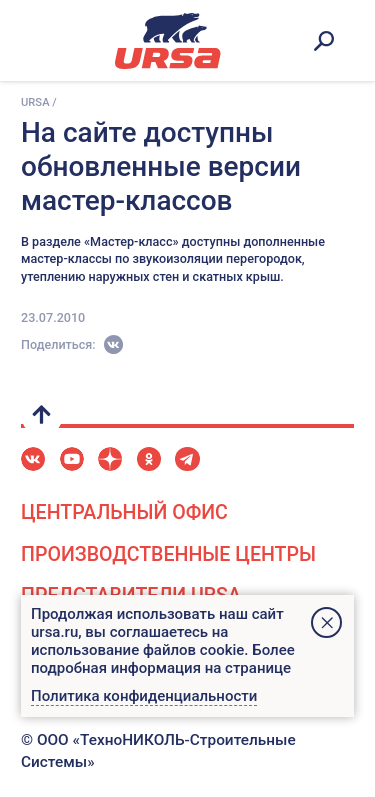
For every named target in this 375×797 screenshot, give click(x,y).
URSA (35, 102)
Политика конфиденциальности (144, 696)
